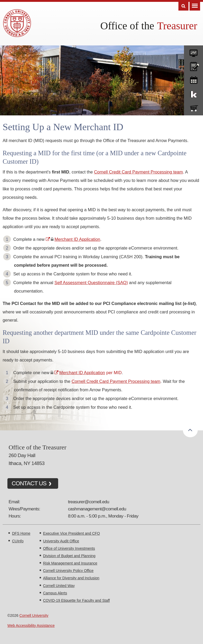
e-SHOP (193, 107)
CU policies (193, 65)
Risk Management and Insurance (70, 563)
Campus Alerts (55, 593)
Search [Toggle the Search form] (183, 6)
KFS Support (193, 93)
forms (193, 51)
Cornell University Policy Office (68, 571)
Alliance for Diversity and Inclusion (71, 578)
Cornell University (34, 615)
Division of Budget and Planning (69, 556)
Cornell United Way (59, 586)
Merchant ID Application (77, 239)
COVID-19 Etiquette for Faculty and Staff (77, 600)
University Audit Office (61, 541)
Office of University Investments (69, 548)
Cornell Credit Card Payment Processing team (139, 172)
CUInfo (18, 541)
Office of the (127, 26)
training (193, 79)
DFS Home (21, 533)
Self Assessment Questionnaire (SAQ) (91, 283)
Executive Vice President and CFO (71, 533)
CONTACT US (29, 483)
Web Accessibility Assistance (31, 626)
